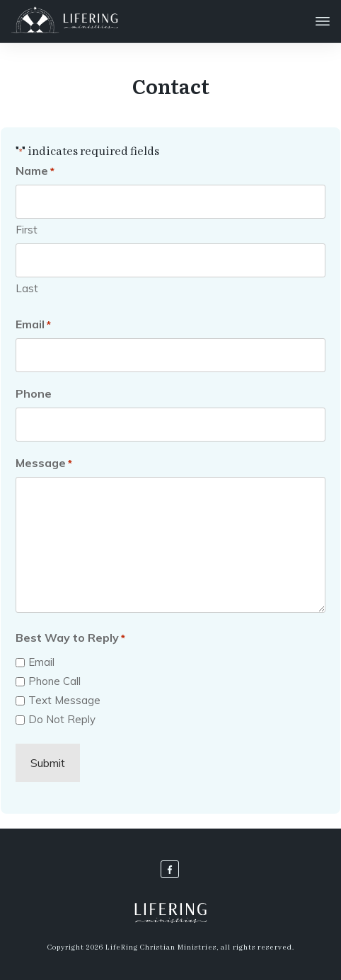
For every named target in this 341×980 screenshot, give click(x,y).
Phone (34, 393)
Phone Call (54, 681)
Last (27, 288)
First (27, 230)
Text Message (64, 700)
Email (33, 325)
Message (44, 463)
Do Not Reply (62, 719)
